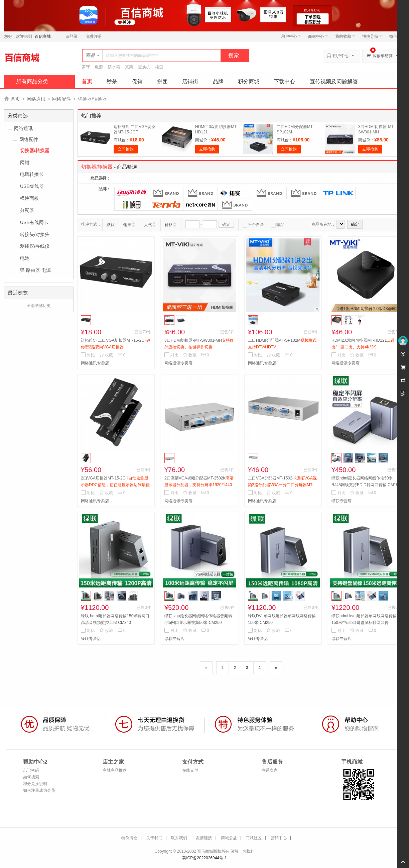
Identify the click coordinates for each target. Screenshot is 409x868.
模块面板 (29, 198)
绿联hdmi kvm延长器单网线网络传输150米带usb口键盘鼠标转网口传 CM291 (364, 623)
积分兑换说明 (35, 784)
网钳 (25, 162)
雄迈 (159, 67)
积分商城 (249, 81)
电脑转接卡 (32, 174)
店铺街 (190, 81)
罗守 (86, 67)
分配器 (27, 210)
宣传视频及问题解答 (334, 81)
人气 (148, 225)
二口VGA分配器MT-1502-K (282, 485)
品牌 (218, 81)
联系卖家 (270, 770)
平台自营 (253, 225)
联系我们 (179, 838)
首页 (87, 81)
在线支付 (190, 770)
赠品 (278, 225)
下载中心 (284, 81)
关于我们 (154, 838)
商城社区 (254, 838)
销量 (127, 225)
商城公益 (229, 838)
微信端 (395, 36)
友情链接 (204, 838)
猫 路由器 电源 (35, 270)
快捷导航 (372, 36)
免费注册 (94, 36)
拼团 (162, 81)
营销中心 (279, 838)
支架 (129, 67)
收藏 (106, 355)
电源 (99, 67)
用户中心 (291, 36)
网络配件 (61, 99)
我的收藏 (345, 36)
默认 (111, 225)
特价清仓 (129, 838)
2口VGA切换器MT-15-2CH (115, 485)
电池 (25, 258)
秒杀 (112, 81)
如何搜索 (31, 777)
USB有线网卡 (34, 222)
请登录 (72, 36)
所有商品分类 (32, 81)
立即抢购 (126, 149)
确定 (226, 224)
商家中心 (318, 36)
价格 (169, 225)
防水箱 (114, 67)
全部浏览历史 (39, 306)
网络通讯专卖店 (95, 363)
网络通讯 (36, 99)
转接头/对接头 (35, 234)
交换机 (144, 67)
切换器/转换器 (35, 150)
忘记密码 (31, 770)
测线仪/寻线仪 (35, 246)
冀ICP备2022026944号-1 (204, 858)
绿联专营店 (342, 501)
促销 (137, 81)
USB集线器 (32, 186)
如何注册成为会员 (39, 790)
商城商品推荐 (115, 770)
